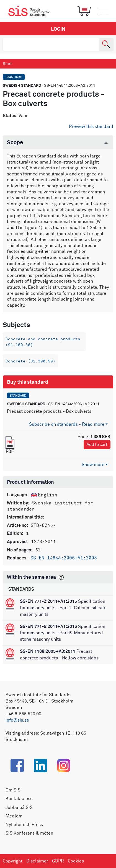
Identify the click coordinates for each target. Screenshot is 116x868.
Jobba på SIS (19, 807)
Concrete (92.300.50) (30, 361)
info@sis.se (17, 720)
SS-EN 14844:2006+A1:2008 (64, 558)
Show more (93, 465)
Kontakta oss (19, 799)
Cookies (76, 861)
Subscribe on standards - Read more (67, 424)
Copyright (13, 861)
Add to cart (97, 445)
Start (7, 64)
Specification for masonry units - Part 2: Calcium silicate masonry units (63, 608)
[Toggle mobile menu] (104, 11)
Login (58, 29)
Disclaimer (37, 861)
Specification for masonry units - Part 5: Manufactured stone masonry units (63, 633)
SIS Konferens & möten (29, 833)
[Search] (106, 44)
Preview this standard (91, 127)
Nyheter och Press (24, 825)
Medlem (14, 816)
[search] (51, 44)
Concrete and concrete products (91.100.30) (43, 342)
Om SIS (13, 790)
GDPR (58, 861)
